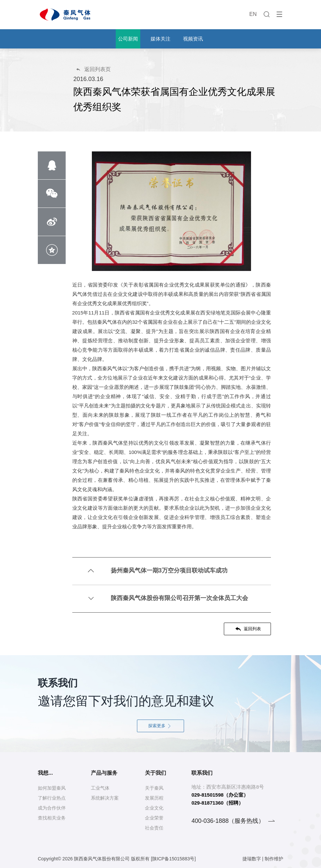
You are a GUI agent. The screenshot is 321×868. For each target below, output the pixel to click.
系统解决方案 (105, 798)
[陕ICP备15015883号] (173, 859)
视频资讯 (193, 39)
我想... (45, 773)
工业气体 (100, 788)
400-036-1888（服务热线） (228, 821)
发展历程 (154, 798)
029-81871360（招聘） (217, 803)
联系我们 (202, 773)
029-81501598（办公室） (220, 795)
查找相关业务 (52, 818)
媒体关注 (160, 39)
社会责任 (154, 828)
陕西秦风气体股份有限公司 (102, 859)
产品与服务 (104, 773)
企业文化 (154, 808)
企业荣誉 (154, 818)
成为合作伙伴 (52, 808)
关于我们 (156, 773)
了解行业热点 (52, 798)
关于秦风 (154, 788)
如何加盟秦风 (52, 788)
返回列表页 (93, 69)
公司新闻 (128, 39)
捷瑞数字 (252, 859)
